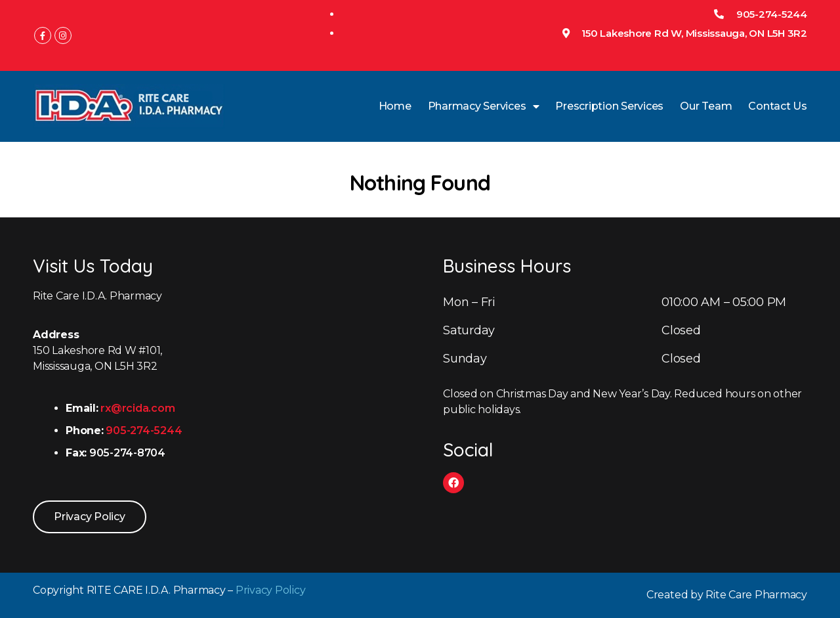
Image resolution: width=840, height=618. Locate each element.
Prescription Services (609, 106)
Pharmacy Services (484, 106)
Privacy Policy (271, 590)
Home (395, 106)
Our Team (706, 106)
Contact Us (778, 106)
